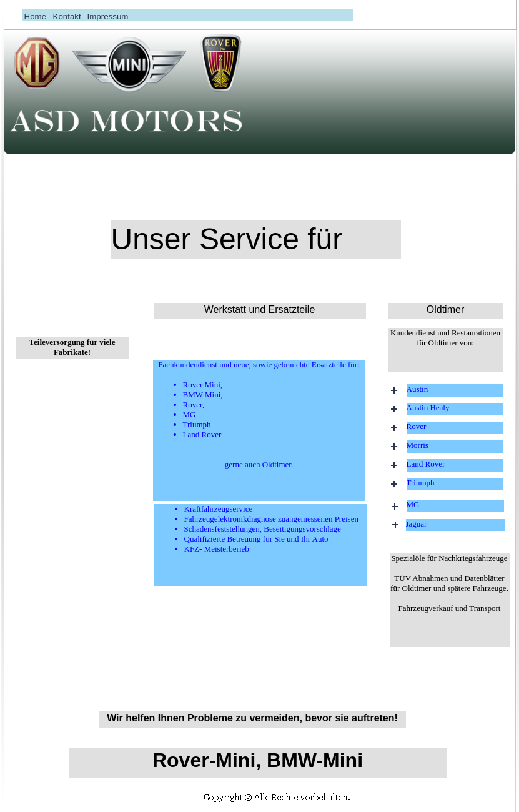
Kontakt (67, 17)
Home (36, 17)
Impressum (108, 17)
